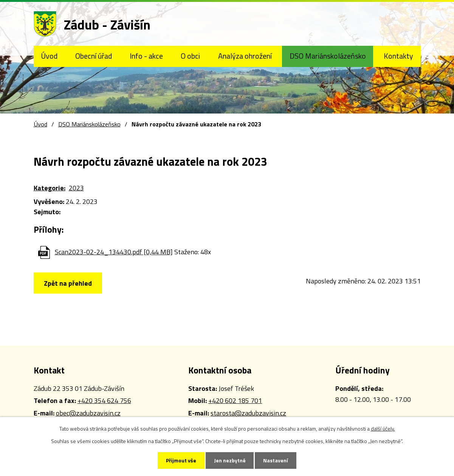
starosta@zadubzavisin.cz (248, 413)
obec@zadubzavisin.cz (88, 413)
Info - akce (146, 56)
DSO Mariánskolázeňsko (328, 56)
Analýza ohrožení (245, 56)
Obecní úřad (94, 56)
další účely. (383, 428)
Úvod (49, 56)
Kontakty (398, 56)
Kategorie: (50, 188)
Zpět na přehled (69, 283)
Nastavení (277, 460)
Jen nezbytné (230, 460)
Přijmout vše (180, 460)
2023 (76, 188)
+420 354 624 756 (104, 401)
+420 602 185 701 (235, 401)
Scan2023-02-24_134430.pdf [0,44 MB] (114, 252)
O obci (190, 56)
